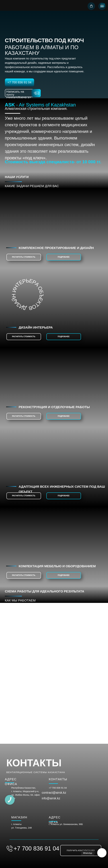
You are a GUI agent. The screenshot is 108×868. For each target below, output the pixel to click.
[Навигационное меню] (102, 6)
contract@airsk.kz (54, 793)
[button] (91, 6)
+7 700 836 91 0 (57, 788)
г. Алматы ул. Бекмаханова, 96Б (66, 824)
